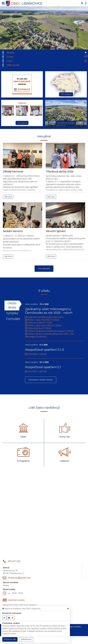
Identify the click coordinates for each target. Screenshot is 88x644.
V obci (9, 61)
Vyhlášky (12, 313)
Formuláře (12, 319)
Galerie (22, 103)
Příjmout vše (10, 639)
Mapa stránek (74, 628)
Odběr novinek (13, 65)
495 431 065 (14, 562)
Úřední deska (12, 305)
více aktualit (44, 269)
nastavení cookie (18, 631)
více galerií (22, 123)
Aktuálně (10, 53)
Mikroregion (66, 94)
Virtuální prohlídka (66, 123)
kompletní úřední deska (41, 381)
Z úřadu (10, 57)
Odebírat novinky (16, 601)
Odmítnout (26, 639)
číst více (8, 197)
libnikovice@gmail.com (19, 579)
